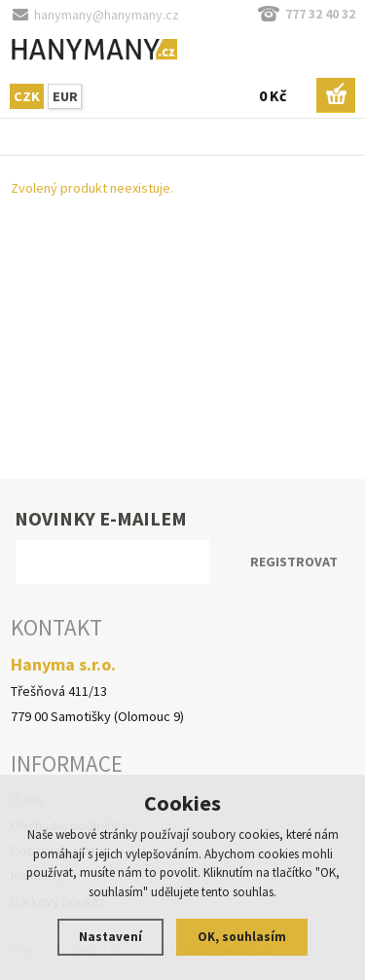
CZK (27, 96)
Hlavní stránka (5, 141)
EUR (65, 96)
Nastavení (110, 937)
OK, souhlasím (242, 937)
